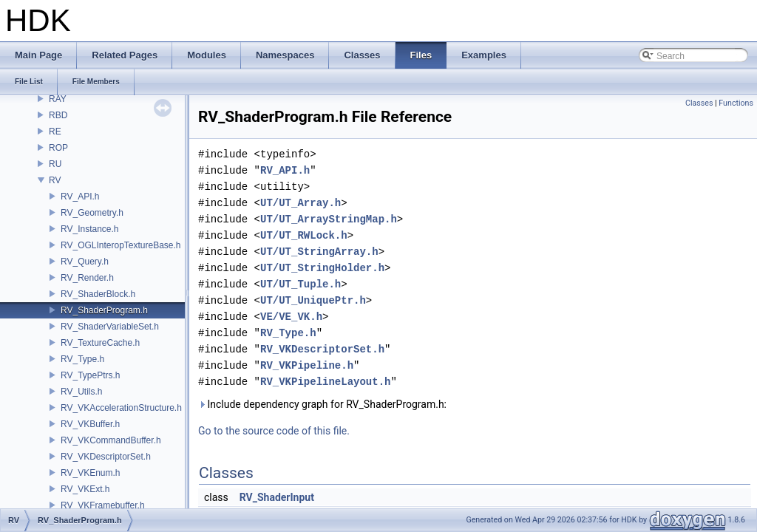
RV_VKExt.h (85, 489)
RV (55, 180)
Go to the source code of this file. (274, 431)
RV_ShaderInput (277, 497)
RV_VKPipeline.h (307, 365)
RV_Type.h (82, 359)
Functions (736, 103)
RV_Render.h (87, 278)
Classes (699, 103)
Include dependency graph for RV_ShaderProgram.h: (322, 404)
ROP (58, 148)
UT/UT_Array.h (301, 203)
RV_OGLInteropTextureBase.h (121, 245)
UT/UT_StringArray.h (319, 252)
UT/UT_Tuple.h (301, 284)
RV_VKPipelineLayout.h (325, 382)
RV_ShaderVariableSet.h (110, 327)
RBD (58, 115)
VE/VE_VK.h (291, 317)
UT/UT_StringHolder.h (322, 268)
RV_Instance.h (90, 229)
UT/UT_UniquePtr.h (313, 300)
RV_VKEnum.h (91, 473)
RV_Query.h (85, 262)
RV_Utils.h (81, 392)
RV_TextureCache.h (100, 343)
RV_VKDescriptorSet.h (106, 457)
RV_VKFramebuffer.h (103, 505)
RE (55, 132)
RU (55, 164)
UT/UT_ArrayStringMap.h (329, 219)
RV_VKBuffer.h (90, 424)
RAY (58, 99)
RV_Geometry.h (92, 213)
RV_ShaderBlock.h (98, 294)
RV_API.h (80, 197)
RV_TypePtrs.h (90, 375)
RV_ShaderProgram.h (104, 310)
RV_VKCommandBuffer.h (111, 440)
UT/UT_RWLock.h (304, 235)
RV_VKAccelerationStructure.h (121, 408)
